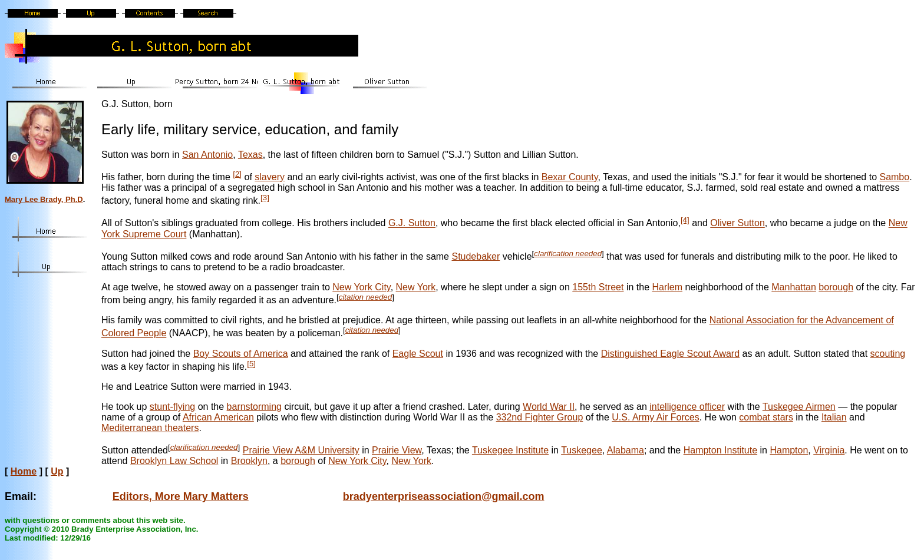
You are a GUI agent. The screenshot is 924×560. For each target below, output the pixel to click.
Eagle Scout (418, 354)
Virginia (829, 450)
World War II (549, 407)
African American (218, 417)
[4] (685, 220)
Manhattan (794, 287)
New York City (361, 287)
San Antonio (207, 155)
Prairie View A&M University (301, 450)
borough (836, 287)
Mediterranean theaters (150, 428)
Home (24, 471)
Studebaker (476, 256)
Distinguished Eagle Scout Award (670, 354)
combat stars (766, 417)
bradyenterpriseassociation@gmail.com (444, 496)
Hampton (789, 450)
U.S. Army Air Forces (655, 417)
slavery (270, 177)
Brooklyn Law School (174, 461)
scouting (888, 354)
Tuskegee (582, 450)
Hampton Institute (720, 450)
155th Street (598, 287)
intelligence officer (687, 407)
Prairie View (397, 450)
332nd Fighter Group (540, 417)
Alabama (626, 450)
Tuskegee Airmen (799, 407)
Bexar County (570, 177)
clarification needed (568, 254)
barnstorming (254, 407)
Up (57, 471)
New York (416, 287)
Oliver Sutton (737, 223)
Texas (250, 155)
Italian (834, 417)
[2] (237, 174)
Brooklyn (249, 461)
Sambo (894, 177)
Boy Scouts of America (241, 354)
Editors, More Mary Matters (181, 496)
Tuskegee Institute (510, 450)
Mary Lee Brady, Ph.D (44, 199)
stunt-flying (172, 407)
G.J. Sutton (412, 223)
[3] (265, 198)
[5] (251, 364)
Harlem (667, 287)
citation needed (365, 297)
